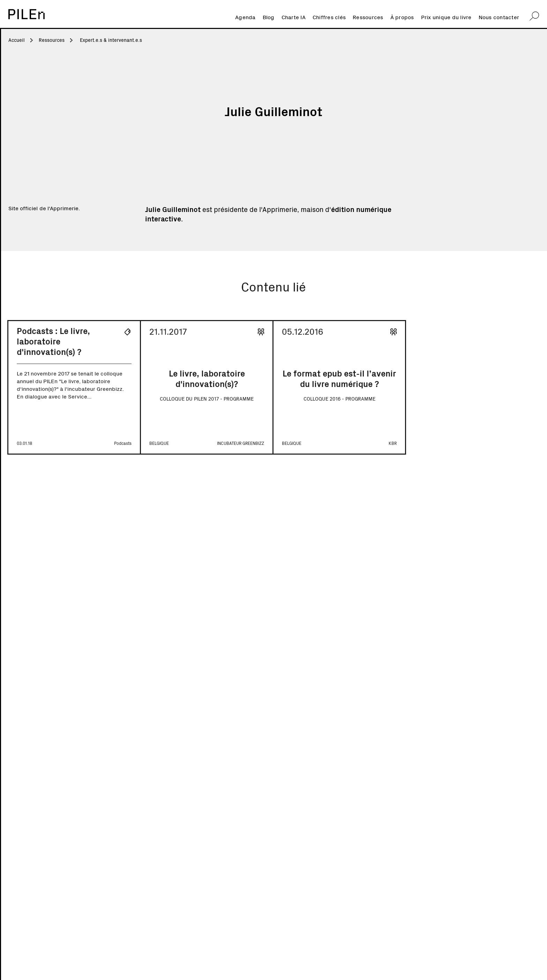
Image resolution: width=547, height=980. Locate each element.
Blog (269, 17)
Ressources (368, 17)
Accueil (17, 40)
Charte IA (294, 17)
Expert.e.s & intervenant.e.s (111, 40)
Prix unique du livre (446, 17)
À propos (402, 17)
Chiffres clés (329, 17)
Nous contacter (499, 17)
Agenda (245, 17)
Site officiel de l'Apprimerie (43, 208)
